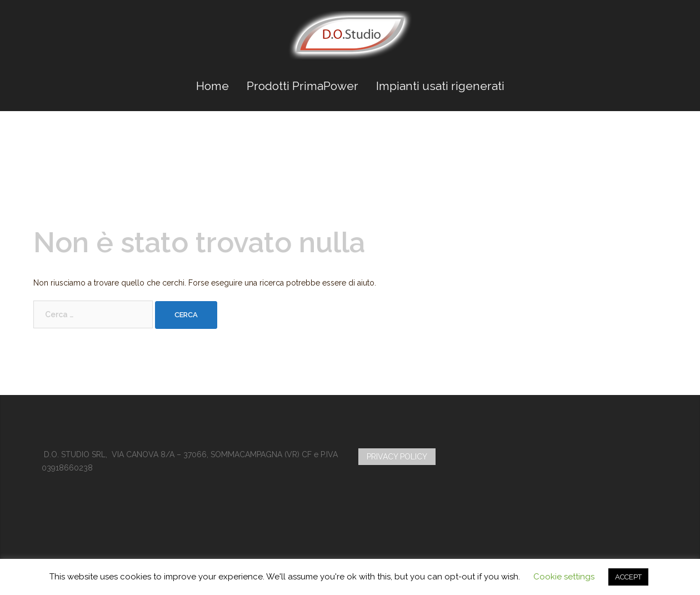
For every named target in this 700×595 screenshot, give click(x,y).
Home (212, 86)
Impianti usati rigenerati (440, 86)
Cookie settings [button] (564, 577)
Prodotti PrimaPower (302, 86)
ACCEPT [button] (628, 577)
